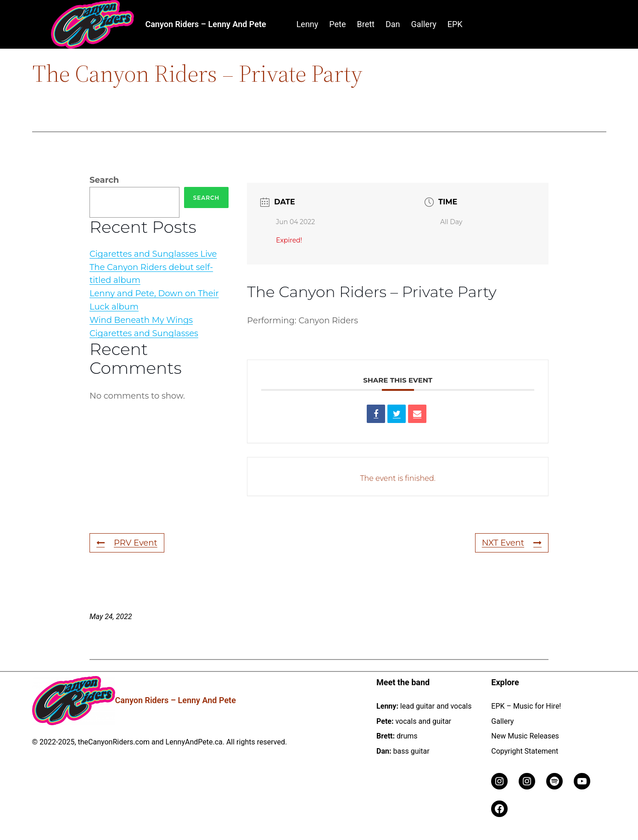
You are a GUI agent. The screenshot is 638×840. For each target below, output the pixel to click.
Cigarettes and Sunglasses (144, 333)
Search (104, 180)
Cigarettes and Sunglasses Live (153, 254)
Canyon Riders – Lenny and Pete (205, 24)
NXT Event (512, 543)
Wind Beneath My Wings (141, 320)
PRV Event (127, 543)
